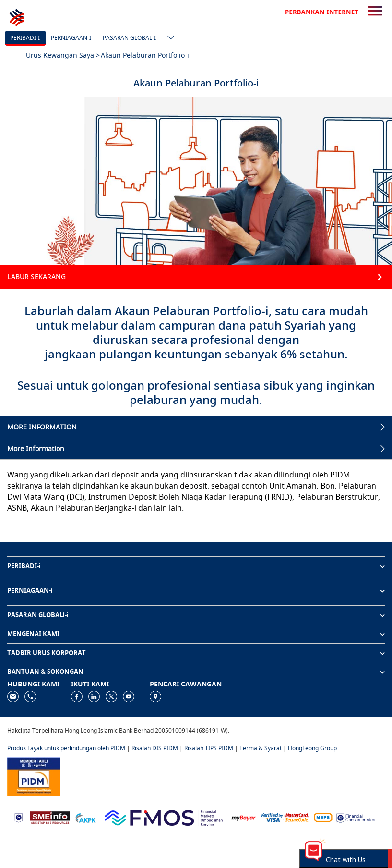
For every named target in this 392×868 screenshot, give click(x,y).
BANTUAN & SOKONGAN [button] (45, 672)
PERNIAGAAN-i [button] (30, 590)
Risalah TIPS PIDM (209, 748)
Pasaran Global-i (129, 38)
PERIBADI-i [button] (24, 566)
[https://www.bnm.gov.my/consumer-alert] (356, 817)
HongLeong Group (312, 748)
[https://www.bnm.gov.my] (18, 817)
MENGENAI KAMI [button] (33, 634)
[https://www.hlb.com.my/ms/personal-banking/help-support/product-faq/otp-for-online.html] (285, 817)
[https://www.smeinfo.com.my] (50, 817)
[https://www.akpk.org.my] (85, 817)
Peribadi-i (25, 38)
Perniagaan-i (71, 38)
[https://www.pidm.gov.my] (34, 776)
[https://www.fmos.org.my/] (164, 817)
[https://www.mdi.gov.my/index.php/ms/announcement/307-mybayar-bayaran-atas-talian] (244, 817)
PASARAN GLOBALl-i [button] (38, 615)
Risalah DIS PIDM (155, 748)
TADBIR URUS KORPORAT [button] (47, 653)
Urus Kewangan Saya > (63, 55)
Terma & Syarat (261, 748)
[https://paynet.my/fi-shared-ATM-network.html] (323, 817)
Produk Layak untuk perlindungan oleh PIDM (66, 748)
